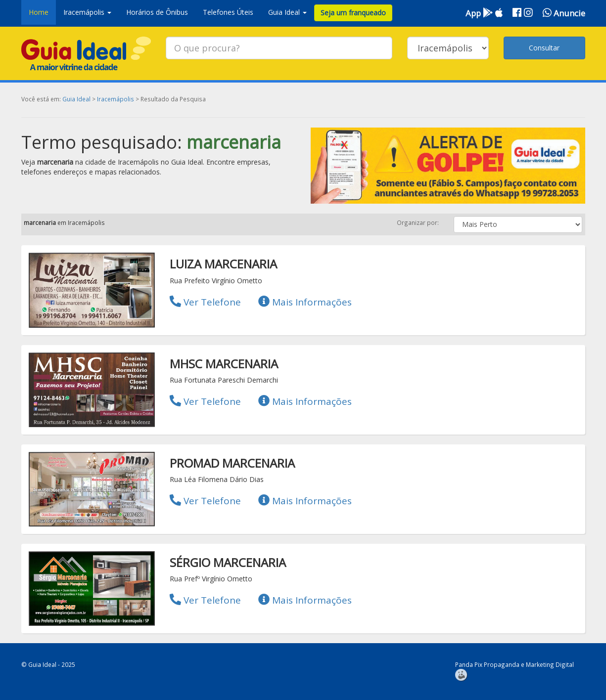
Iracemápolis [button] (87, 12)
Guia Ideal (76, 99)
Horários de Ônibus (157, 12)
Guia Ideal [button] (287, 12)
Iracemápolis (116, 99)
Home (39, 12)
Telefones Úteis (228, 12)
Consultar (544, 48)
